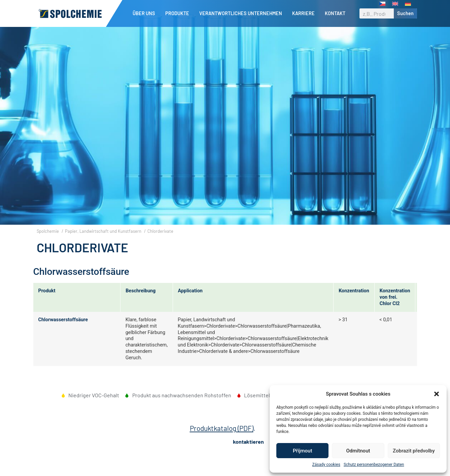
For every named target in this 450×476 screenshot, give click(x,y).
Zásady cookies (326, 465)
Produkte (179, 13)
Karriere (305, 13)
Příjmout (302, 451)
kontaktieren (248, 453)
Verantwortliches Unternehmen (242, 13)
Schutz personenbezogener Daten (374, 465)
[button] (437, 394)
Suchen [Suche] (405, 13)
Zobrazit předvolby (414, 451)
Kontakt (335, 13)
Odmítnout (358, 451)
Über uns (146, 13)
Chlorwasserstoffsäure (63, 331)
